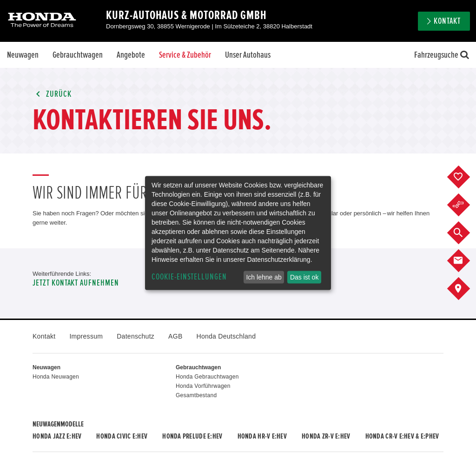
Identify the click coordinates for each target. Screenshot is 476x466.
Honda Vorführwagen (203, 386)
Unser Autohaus (248, 55)
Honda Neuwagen (56, 377)
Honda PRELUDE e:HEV (192, 436)
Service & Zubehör (185, 55)
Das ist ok (304, 277)
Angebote (131, 55)
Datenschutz (136, 336)
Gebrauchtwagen (78, 55)
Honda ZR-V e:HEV (326, 436)
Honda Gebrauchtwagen (207, 377)
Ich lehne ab (264, 277)
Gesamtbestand (196, 395)
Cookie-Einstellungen (189, 277)
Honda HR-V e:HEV (262, 436)
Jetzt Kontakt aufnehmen (76, 283)
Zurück (52, 94)
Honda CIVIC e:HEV (122, 436)
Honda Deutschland (226, 336)
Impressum (86, 336)
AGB (175, 336)
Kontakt (447, 21)
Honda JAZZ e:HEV (57, 436)
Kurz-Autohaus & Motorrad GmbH (186, 15)
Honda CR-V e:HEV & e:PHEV (402, 436)
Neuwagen (23, 55)
